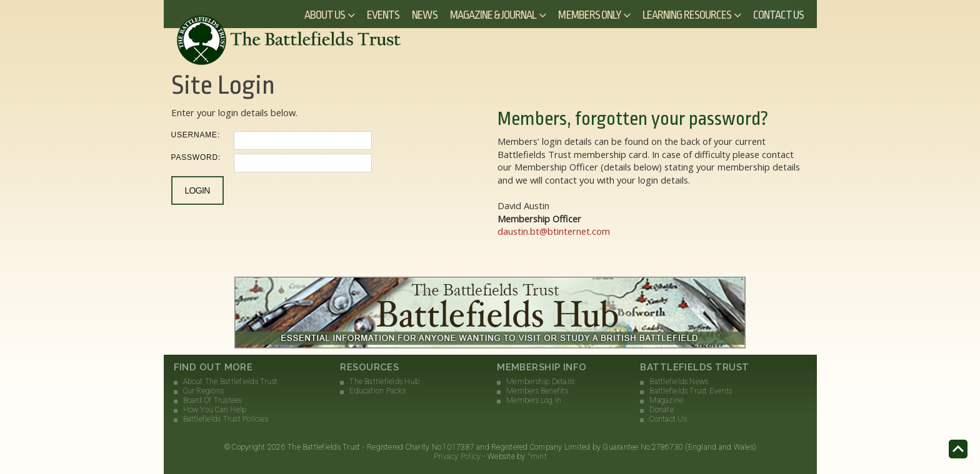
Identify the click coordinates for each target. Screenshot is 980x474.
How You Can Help (215, 410)
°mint (537, 457)
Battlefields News (679, 382)
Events (383, 15)
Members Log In (534, 400)
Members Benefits (537, 391)
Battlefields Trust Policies (226, 419)
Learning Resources (687, 15)
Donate (661, 410)
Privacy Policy (457, 457)
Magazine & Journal (493, 15)
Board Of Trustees (213, 400)
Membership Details (540, 382)
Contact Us (779, 15)
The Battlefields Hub (384, 382)
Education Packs (377, 391)
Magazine (666, 400)
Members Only (589, 15)
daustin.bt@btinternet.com (554, 231)
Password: (196, 157)
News (424, 15)
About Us (325, 15)
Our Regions (204, 391)
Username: (196, 135)
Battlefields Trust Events (691, 391)
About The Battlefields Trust (231, 382)
